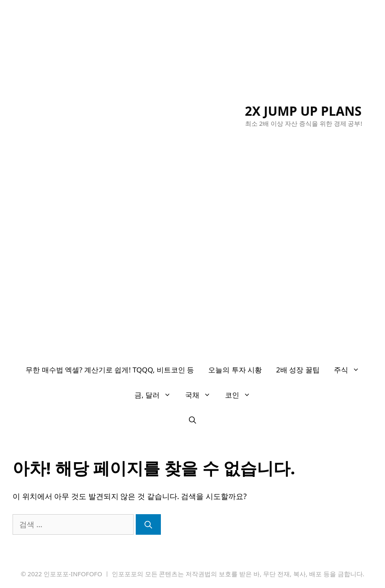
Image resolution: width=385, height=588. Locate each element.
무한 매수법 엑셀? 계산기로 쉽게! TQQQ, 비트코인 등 (110, 370)
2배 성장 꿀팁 (298, 370)
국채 (202, 395)
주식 (350, 370)
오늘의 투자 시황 (235, 370)
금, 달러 (156, 395)
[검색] (148, 524)
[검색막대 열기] (192, 420)
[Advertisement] (192, 294)
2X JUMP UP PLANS (304, 111)
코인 (241, 395)
